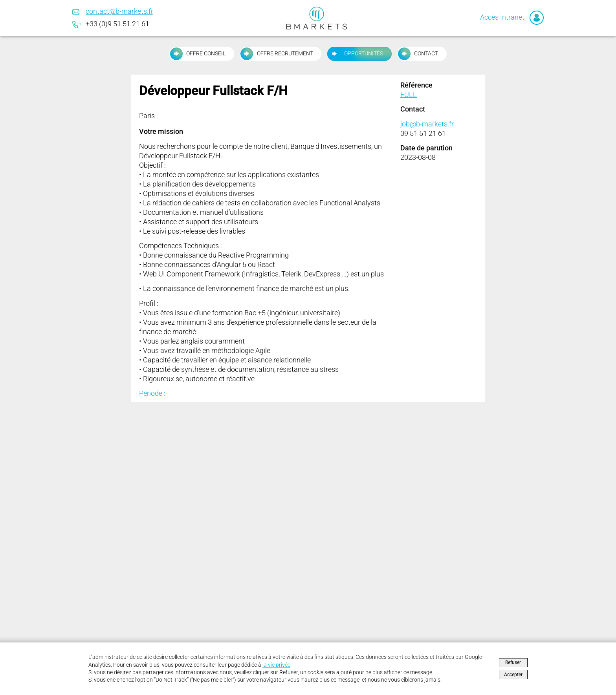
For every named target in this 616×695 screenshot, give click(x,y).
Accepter (513, 675)
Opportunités (355, 54)
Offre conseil (197, 54)
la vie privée (276, 665)
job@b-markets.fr (427, 124)
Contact (418, 54)
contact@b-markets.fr (119, 11)
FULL (409, 94)
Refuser (513, 662)
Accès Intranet (512, 17)
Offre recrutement (276, 54)
